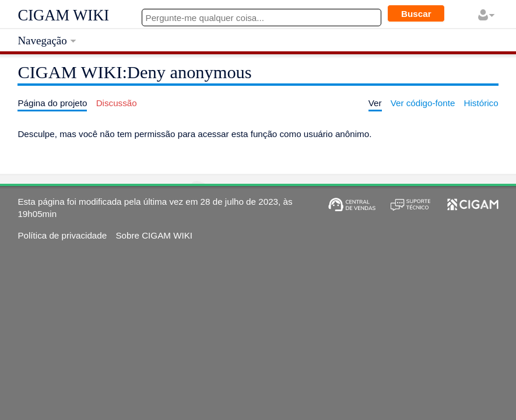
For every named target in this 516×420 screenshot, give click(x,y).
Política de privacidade (62, 235)
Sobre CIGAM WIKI (154, 235)
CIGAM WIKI (63, 15)
